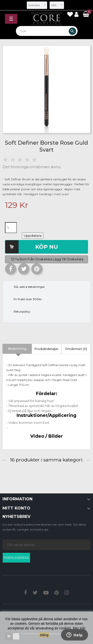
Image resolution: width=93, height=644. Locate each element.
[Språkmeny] (37, 5)
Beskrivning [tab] (17, 349)
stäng (44, 635)
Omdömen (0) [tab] (76, 349)
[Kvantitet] (11, 228)
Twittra (24, 269)
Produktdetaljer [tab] (46, 349)
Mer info (79, 628)
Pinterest (37, 269)
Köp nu (47, 247)
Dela (11, 269)
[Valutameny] (57, 5)
